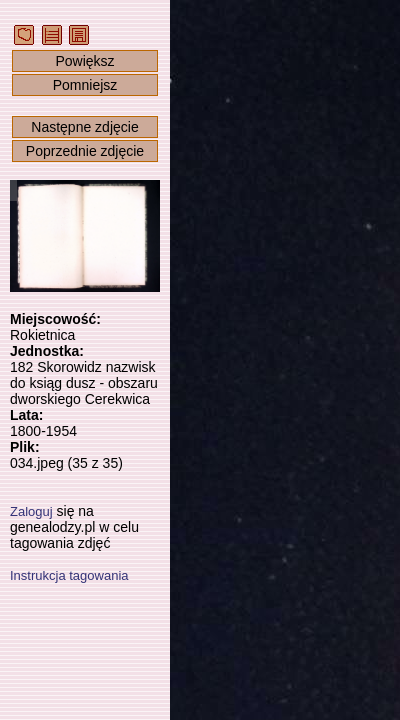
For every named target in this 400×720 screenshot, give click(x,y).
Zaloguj (31, 511)
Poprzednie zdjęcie (85, 151)
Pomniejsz (85, 85)
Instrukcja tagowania (69, 575)
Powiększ (84, 61)
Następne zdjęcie (84, 127)
